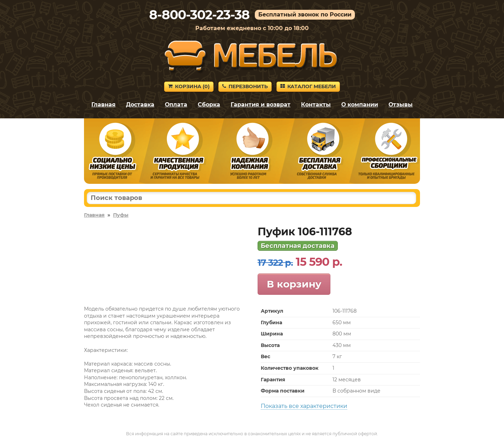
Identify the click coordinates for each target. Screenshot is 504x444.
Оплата (176, 105)
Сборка (209, 105)
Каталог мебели (308, 86)
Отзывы (401, 105)
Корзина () (189, 86)
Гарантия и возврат (261, 105)
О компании (360, 105)
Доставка (140, 105)
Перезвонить (245, 86)
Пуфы (121, 215)
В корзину (294, 284)
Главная (103, 105)
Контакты (316, 105)
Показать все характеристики (304, 406)
